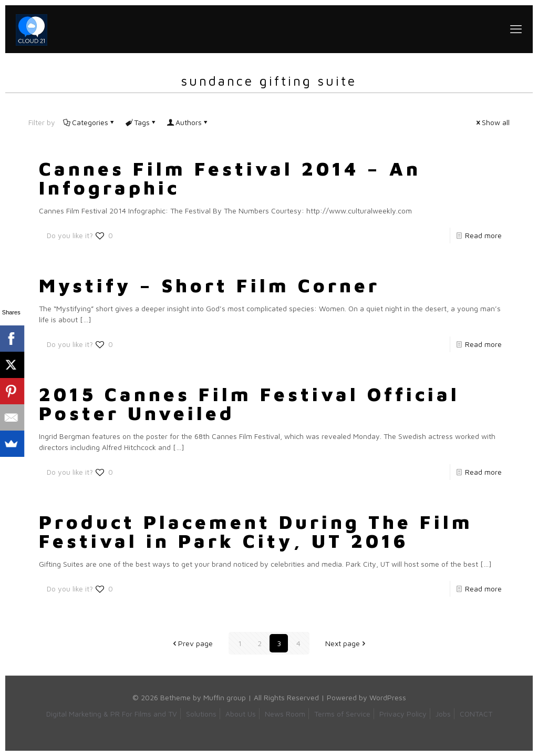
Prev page (192, 643)
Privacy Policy (403, 714)
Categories (89, 122)
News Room (285, 714)
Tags (141, 122)
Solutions (201, 714)
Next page (346, 643)
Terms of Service (342, 714)
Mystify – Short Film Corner (209, 285)
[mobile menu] (516, 29)
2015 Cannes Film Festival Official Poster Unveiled (249, 403)
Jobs (443, 714)
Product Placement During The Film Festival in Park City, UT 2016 (256, 531)
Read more (483, 235)
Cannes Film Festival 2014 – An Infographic (230, 178)
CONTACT (476, 714)
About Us (241, 714)
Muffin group (225, 697)
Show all (492, 122)
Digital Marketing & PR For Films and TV (112, 714)
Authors (188, 122)
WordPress (388, 697)
